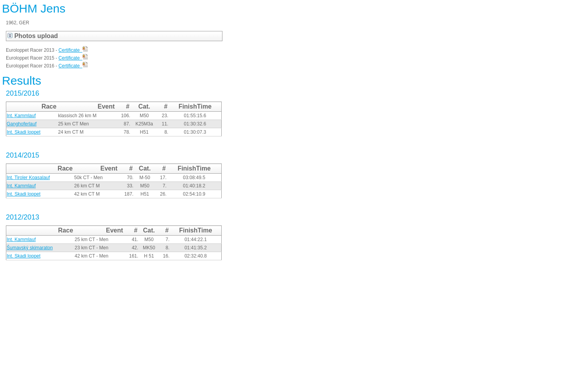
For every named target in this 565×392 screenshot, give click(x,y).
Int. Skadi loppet (24, 132)
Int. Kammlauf (21, 116)
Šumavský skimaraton (30, 248)
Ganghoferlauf (22, 124)
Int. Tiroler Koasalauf (28, 178)
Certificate (73, 50)
